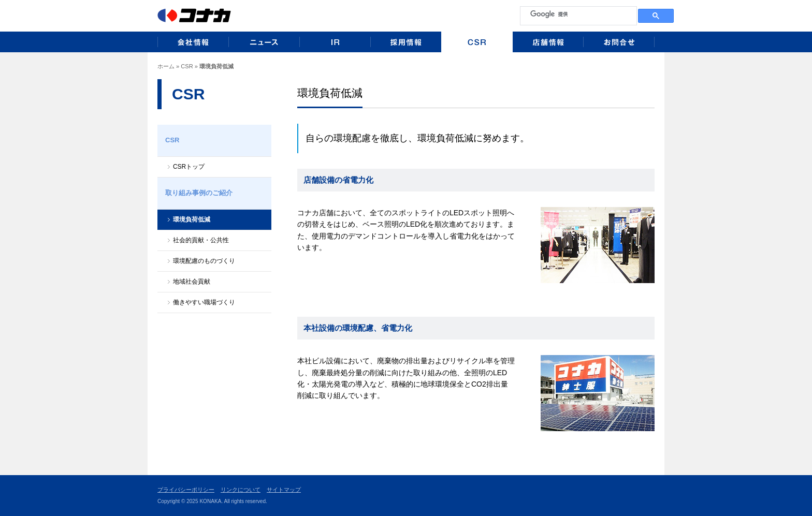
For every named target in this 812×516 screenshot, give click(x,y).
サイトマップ (284, 490)
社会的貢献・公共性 (201, 240)
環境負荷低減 (192, 219)
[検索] (577, 14)
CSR (187, 66)
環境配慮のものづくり (204, 261)
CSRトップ (189, 167)
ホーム (166, 66)
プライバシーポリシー (186, 490)
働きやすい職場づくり (204, 302)
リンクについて (241, 490)
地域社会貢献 (192, 282)
